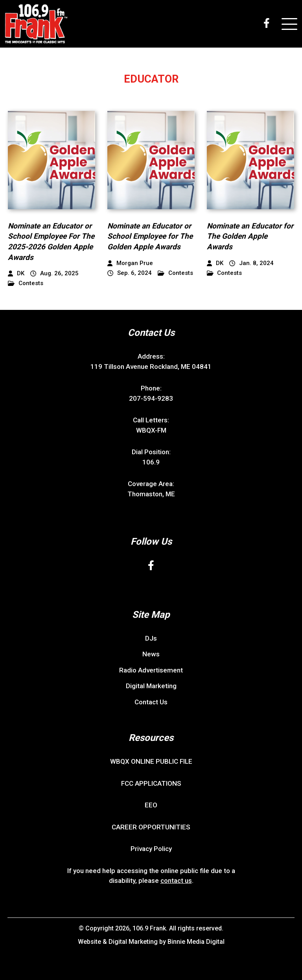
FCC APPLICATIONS (151, 783)
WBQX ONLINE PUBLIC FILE (151, 761)
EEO (151, 805)
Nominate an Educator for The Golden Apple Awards (250, 236)
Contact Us (151, 702)
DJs (151, 638)
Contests (26, 283)
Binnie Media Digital (196, 942)
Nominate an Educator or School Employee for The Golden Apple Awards (150, 236)
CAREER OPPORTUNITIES (151, 827)
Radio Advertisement (151, 670)
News (151, 654)
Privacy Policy (151, 849)
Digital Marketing (151, 686)
